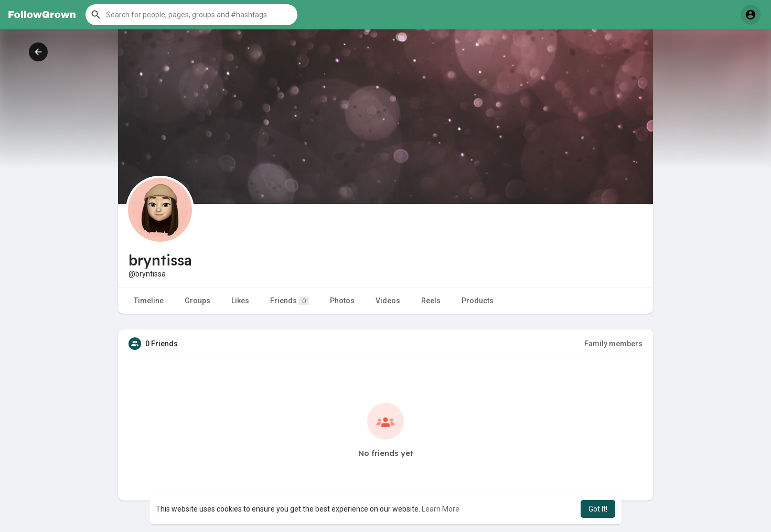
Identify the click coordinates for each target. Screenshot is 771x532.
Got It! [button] (598, 509)
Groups (197, 301)
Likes (240, 301)
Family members (613, 344)
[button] (191, 15)
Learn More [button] (441, 509)
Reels (431, 301)
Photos (342, 301)
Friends (290, 301)
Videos (388, 301)
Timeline (149, 301)
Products (478, 301)
